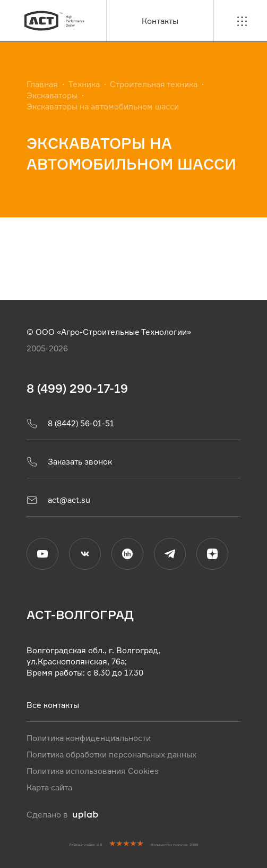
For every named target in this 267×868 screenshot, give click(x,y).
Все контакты (53, 705)
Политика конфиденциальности (89, 738)
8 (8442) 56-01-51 (70, 424)
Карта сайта (49, 787)
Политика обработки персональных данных (111, 755)
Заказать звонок (69, 462)
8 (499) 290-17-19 (77, 388)
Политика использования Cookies (93, 771)
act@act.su (58, 500)
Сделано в (62, 815)
